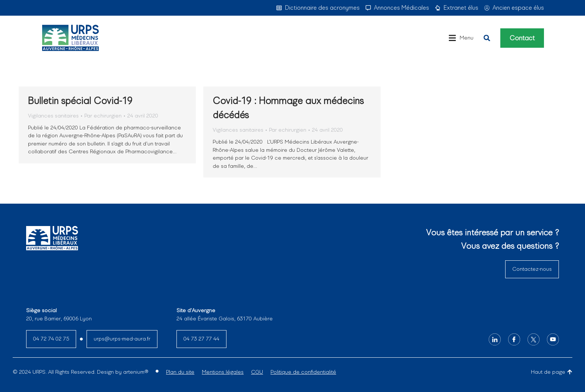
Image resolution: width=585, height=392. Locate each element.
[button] (487, 38)
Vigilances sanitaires (53, 116)
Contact (522, 38)
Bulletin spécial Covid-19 (80, 101)
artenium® (136, 372)
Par (103, 116)
